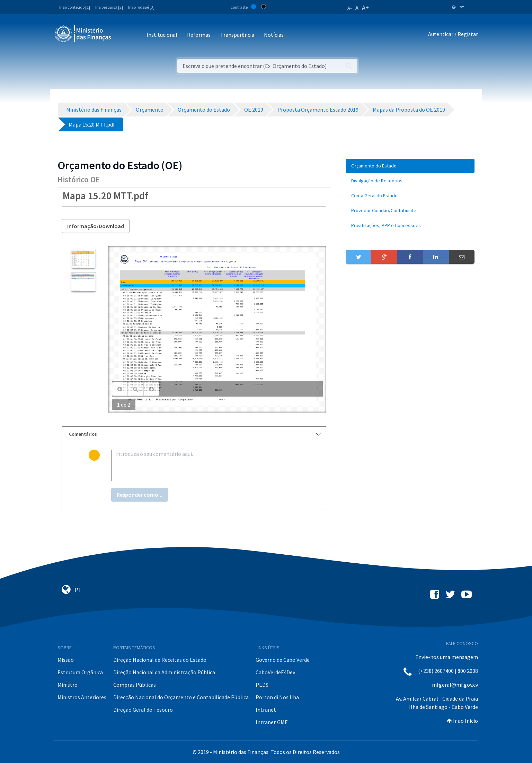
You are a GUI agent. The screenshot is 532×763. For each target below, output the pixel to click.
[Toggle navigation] (122, 35)
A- (350, 8)
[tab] (194, 434)
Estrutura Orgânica (80, 672)
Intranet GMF (272, 722)
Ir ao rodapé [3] (141, 7)
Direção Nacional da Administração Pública (164, 672)
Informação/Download (96, 226)
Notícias (274, 35)
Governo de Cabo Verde (283, 660)
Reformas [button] (199, 35)
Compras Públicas (135, 685)
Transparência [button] (237, 35)
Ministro (68, 685)
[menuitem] (410, 166)
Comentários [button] (195, 434)
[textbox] (205, 465)
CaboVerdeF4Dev (275, 672)
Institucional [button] (162, 35)
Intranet (266, 710)
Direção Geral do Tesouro (143, 710)
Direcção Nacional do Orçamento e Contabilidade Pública (181, 697)
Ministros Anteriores (82, 697)
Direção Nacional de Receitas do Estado (160, 660)
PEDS (262, 685)
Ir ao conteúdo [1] (75, 7)
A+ (365, 7)
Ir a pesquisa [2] (109, 7)
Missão (66, 660)
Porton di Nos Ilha (277, 697)
